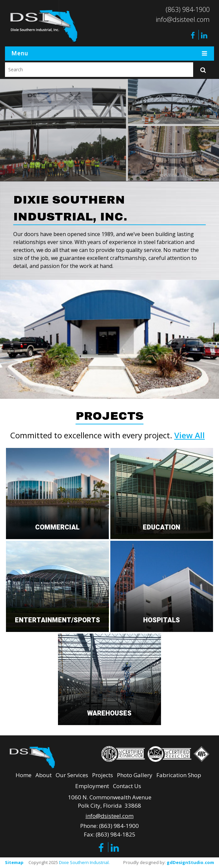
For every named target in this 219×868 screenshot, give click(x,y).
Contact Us (127, 786)
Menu (109, 54)
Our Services (72, 775)
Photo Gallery (135, 775)
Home (24, 775)
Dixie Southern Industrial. (84, 862)
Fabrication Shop (179, 775)
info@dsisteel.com (183, 19)
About (44, 775)
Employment (92, 786)
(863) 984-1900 (188, 9)
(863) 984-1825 (116, 834)
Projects (103, 775)
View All (190, 435)
